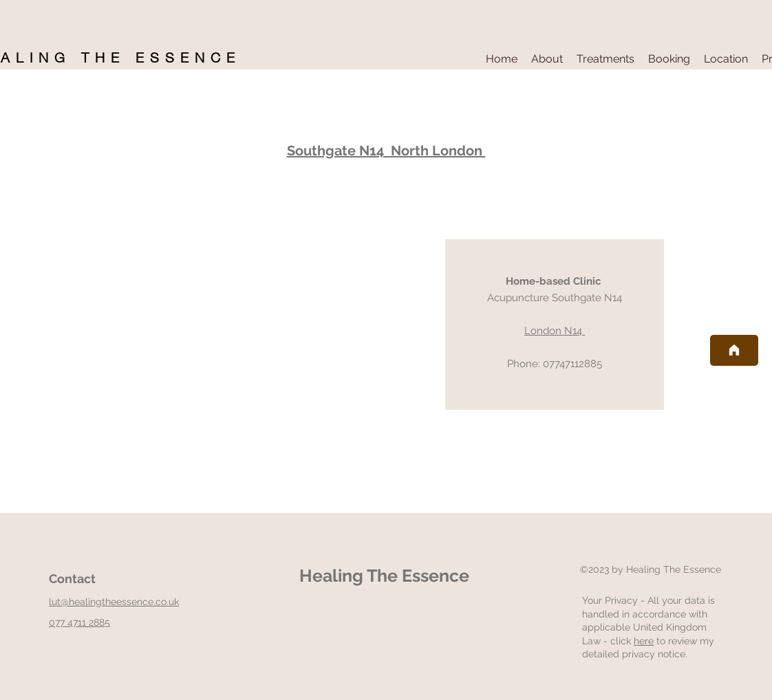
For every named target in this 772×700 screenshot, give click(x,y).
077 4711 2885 (79, 622)
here (644, 641)
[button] (547, 59)
